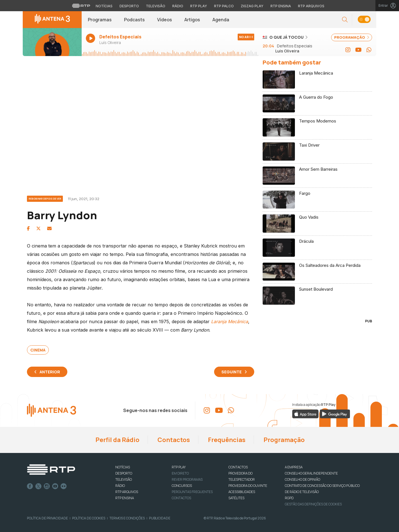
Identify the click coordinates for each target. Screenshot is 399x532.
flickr (64, 486)
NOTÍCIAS (123, 467)
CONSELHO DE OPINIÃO (302, 479)
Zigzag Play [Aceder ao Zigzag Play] (252, 6)
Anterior (50, 372)
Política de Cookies (89, 518)
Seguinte (231, 372)
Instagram (47, 486)
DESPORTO (124, 473)
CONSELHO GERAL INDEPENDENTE (311, 473)
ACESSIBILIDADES (242, 492)
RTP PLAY (179, 467)
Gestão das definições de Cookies (313, 504)
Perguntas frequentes (192, 492)
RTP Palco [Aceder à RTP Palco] (224, 6)
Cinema (38, 350)
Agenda (221, 20)
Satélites (236, 498)
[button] (345, 20)
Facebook (30, 486)
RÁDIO (120, 486)
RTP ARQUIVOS (127, 492)
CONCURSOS (182, 486)
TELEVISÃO (124, 479)
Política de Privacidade (47, 518)
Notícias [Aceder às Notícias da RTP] (104, 6)
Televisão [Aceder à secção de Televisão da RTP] (156, 6)
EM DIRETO (180, 473)
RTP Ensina (125, 498)
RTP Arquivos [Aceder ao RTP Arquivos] (311, 6)
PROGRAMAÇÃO (352, 37)
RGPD (289, 498)
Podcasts (134, 20)
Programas (100, 20)
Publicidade (160, 518)
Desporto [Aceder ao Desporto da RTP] (129, 6)
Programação (284, 440)
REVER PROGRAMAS (187, 479)
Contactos (173, 440)
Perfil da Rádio (117, 440)
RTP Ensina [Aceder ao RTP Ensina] (281, 6)
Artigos (192, 20)
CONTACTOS (238, 467)
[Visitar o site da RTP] (81, 6)
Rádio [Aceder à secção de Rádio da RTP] (178, 6)
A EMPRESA (294, 467)
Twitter (38, 486)
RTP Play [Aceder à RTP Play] (199, 6)
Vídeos (165, 20)
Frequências (226, 440)
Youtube (55, 486)
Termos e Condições (127, 518)
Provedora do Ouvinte (248, 486)
